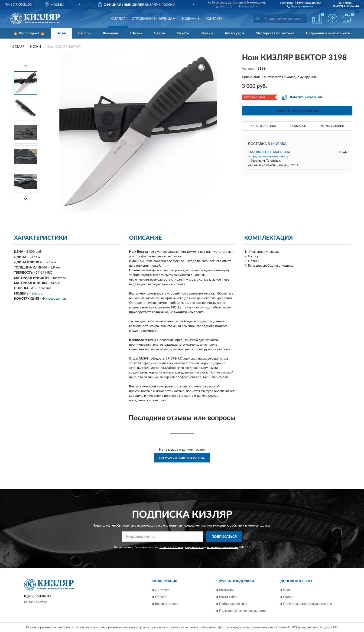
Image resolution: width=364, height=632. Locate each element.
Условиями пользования (222, 547)
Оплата (161, 597)
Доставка (162, 590)
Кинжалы (111, 33)
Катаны (207, 33)
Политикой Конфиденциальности (182, 547)
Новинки (190, 19)
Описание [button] (298, 126)
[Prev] (26, 66)
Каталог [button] (118, 19)
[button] (300, 6)
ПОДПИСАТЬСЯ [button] (224, 537)
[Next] (26, 199)
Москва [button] (279, 144)
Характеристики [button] (263, 126)
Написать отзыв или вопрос (182, 458)
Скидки (289, 597)
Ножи (61, 33)
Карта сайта (228, 597)
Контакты (214, 19)
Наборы (84, 33)
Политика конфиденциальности (307, 604)
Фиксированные (54, 299)
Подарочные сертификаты (328, 33)
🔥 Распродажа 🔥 (29, 33)
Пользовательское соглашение (242, 611)
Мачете (183, 33)
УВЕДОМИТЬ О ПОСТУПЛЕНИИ (297, 111)
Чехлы (159, 33)
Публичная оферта (233, 604)
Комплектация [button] (332, 126)
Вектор (37, 294)
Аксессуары (234, 33)
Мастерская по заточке (275, 33)
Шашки (136, 33)
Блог (287, 590)
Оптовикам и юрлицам (154, 19)
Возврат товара (167, 604)
